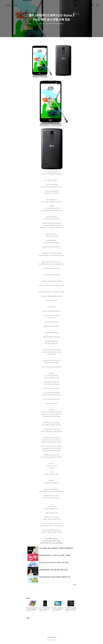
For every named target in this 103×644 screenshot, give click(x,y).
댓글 (28, 618)
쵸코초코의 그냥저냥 (13, 5)
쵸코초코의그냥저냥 (52, 637)
